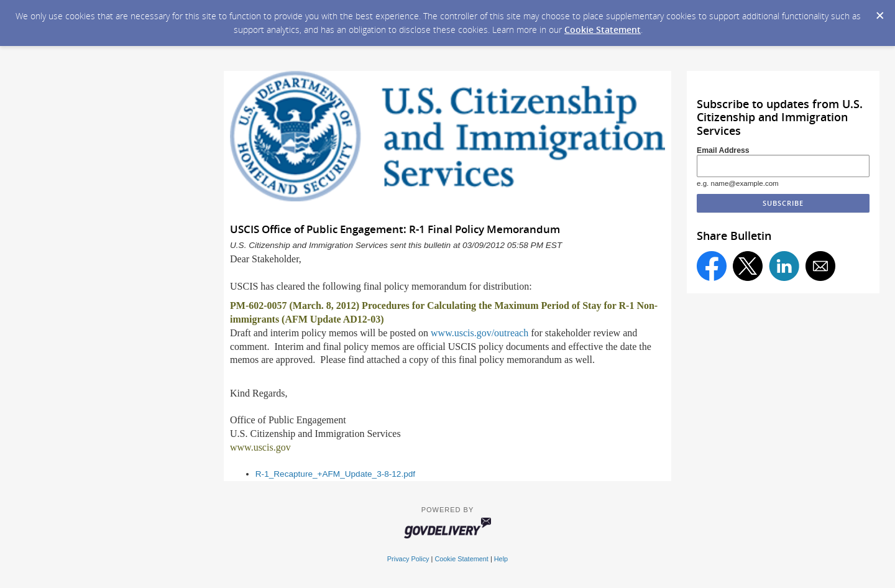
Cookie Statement (603, 30)
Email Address (723, 150)
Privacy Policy (408, 559)
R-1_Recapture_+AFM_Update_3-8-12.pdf (335, 474)
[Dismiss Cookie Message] (879, 12)
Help (501, 559)
